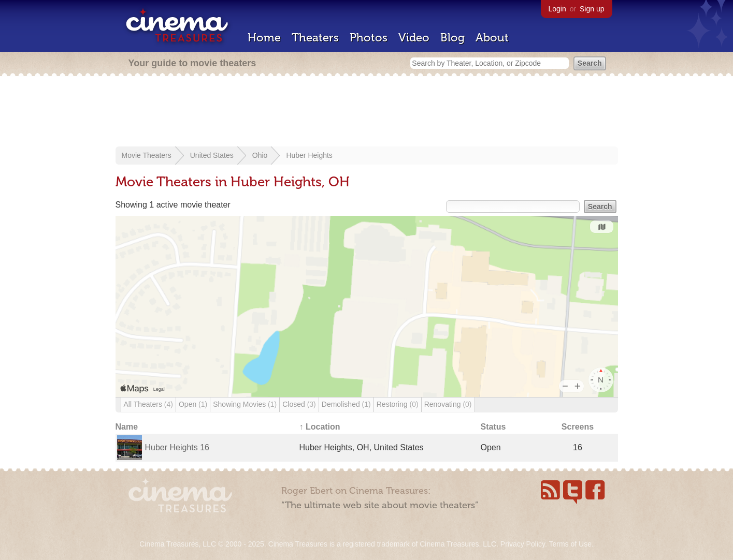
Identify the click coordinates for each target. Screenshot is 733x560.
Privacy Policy (523, 544)
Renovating (448, 404)
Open (193, 404)
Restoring (398, 404)
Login (557, 9)
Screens (578, 427)
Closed (299, 404)
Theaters (315, 38)
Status (493, 427)
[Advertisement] (367, 112)
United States (212, 155)
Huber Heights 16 (177, 447)
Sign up (592, 9)
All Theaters (148, 404)
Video (414, 38)
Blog (452, 38)
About (492, 38)
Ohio (260, 155)
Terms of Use (570, 544)
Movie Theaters (147, 155)
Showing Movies (245, 404)
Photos (369, 38)
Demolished (346, 404)
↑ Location (320, 427)
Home (264, 38)
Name (127, 427)
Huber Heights (309, 155)
